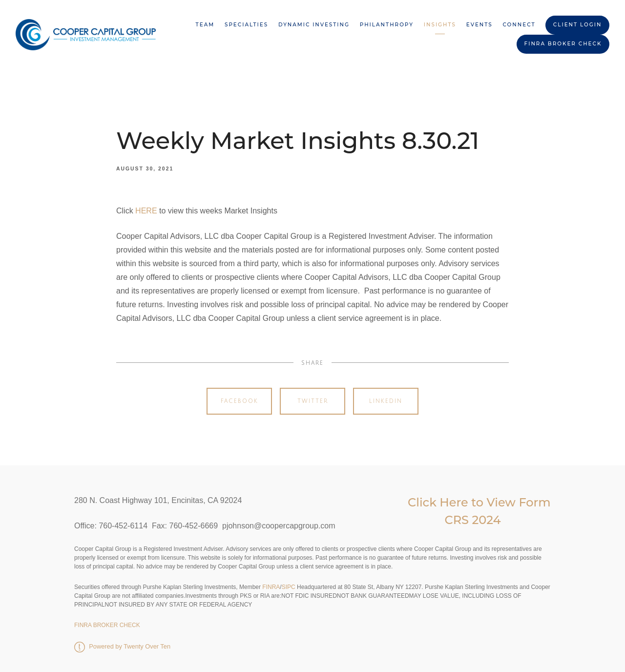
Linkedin (386, 401)
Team (205, 25)
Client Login (578, 25)
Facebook (240, 401)
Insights (440, 25)
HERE (146, 211)
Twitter (313, 401)
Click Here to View (463, 502)
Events (479, 25)
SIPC (289, 587)
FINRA (270, 587)
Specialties (246, 25)
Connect (519, 25)
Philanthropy (387, 25)
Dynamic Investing (314, 25)
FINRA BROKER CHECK (563, 44)
